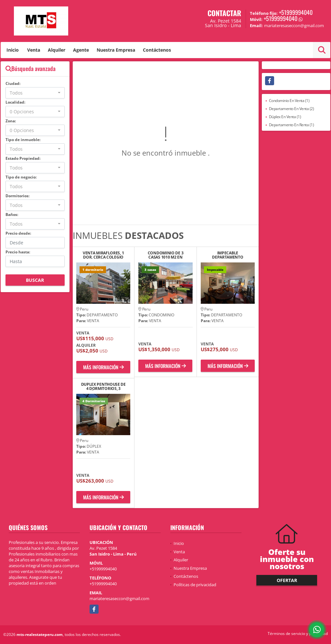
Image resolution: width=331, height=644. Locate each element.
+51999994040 (296, 12)
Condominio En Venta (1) (289, 101)
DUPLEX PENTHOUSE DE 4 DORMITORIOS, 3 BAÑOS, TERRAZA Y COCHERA (103, 386)
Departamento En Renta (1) (292, 125)
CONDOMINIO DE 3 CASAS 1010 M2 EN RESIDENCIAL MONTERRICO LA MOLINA (166, 255)
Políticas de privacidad (195, 585)
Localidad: (15, 102)
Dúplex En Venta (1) (285, 117)
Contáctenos (157, 50)
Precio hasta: (18, 252)
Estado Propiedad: (23, 158)
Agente (81, 50)
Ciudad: (13, 83)
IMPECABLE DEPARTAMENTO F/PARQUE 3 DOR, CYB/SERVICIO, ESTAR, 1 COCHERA (228, 255)
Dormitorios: (17, 196)
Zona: (11, 121)
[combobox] (35, 93)
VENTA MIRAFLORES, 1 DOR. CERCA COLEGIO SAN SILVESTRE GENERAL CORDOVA (103, 255)
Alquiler (57, 50)
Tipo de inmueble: (23, 140)
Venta (34, 50)
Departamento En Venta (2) (292, 109)
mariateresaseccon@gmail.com (119, 598)
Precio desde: (18, 233)
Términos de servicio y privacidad (298, 634)
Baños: (12, 215)
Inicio (13, 50)
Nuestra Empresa (116, 50)
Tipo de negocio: (21, 177)
